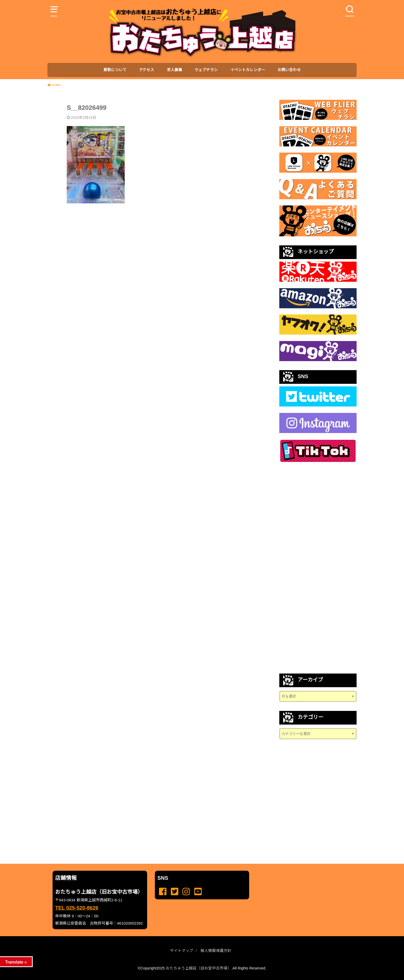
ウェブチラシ (206, 70)
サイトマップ (182, 951)
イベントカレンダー (248, 70)
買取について (115, 70)
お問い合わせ (289, 70)
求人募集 (174, 70)
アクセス (146, 70)
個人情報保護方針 (216, 951)
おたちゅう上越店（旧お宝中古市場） (199, 968)
